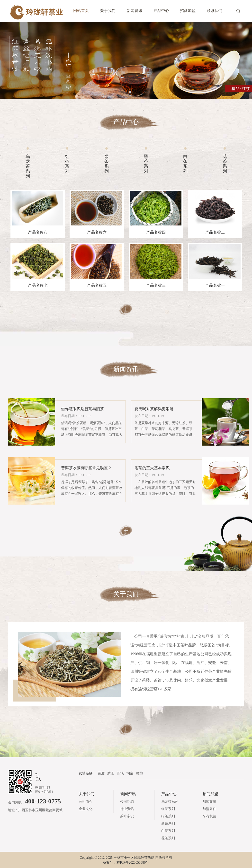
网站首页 (81, 11)
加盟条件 (209, 809)
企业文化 (86, 809)
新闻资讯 (135, 11)
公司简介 (86, 802)
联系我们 (215, 11)
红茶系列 (67, 164)
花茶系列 (225, 164)
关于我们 (108, 11)
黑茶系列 (146, 164)
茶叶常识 (127, 816)
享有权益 (209, 816)
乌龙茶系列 (28, 166)
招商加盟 (188, 11)
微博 (140, 773)
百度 (102, 773)
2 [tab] (130, 92)
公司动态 (127, 802)
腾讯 (111, 773)
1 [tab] (122, 92)
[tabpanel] (126, 60)
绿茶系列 (107, 164)
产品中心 (161, 11)
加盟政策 (209, 802)
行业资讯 (127, 809)
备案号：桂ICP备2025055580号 (126, 863)
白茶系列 (185, 164)
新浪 (121, 773)
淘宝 (130, 773)
